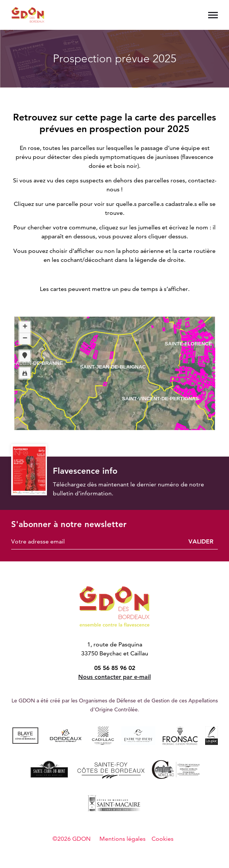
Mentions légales (123, 839)
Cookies (163, 839)
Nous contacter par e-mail (114, 677)
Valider (201, 541)
